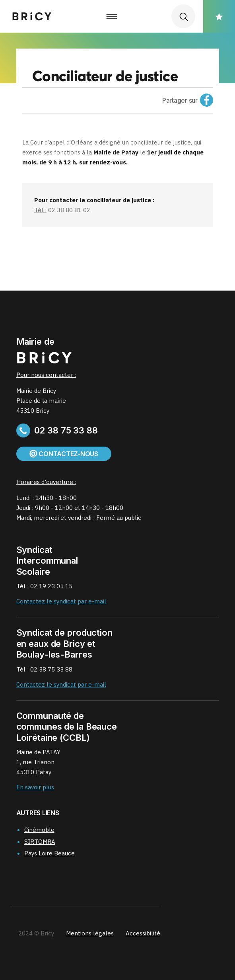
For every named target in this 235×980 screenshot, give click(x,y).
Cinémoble (39, 830)
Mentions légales (90, 933)
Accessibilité (143, 933)
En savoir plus (35, 787)
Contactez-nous (64, 454)
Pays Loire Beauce (50, 853)
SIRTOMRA (40, 842)
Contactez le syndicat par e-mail (61, 601)
